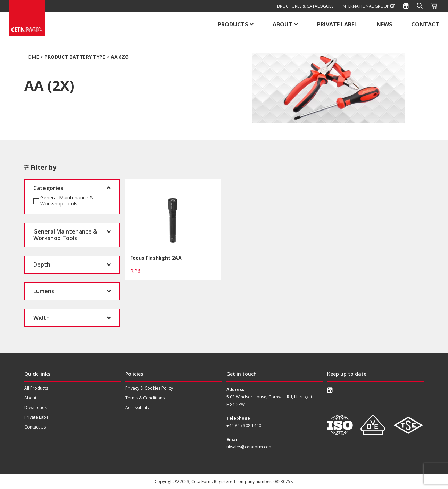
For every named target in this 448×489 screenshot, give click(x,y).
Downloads (36, 407)
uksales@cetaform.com (250, 447)
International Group (368, 6)
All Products (36, 388)
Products (233, 24)
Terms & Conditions (145, 398)
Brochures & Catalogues (305, 6)
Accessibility (137, 407)
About (283, 24)
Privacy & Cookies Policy (149, 388)
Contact (425, 24)
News (384, 24)
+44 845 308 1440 (244, 426)
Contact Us (35, 427)
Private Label (337, 24)
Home (32, 57)
